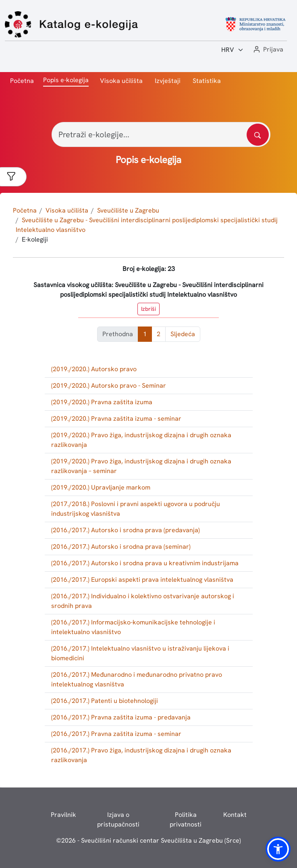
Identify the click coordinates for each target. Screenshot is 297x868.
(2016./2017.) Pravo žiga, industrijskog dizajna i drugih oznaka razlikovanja (141, 755)
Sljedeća (183, 334)
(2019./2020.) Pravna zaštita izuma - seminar (116, 418)
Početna (22, 81)
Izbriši (148, 309)
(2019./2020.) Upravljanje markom (101, 487)
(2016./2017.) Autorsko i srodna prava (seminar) (121, 547)
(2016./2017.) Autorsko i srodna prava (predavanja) (126, 530)
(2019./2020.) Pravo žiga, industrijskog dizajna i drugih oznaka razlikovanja (141, 440)
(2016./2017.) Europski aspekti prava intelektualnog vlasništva (142, 580)
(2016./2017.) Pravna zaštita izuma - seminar (116, 734)
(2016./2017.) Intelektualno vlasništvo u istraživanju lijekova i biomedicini (140, 653)
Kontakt (235, 815)
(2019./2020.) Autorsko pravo (94, 369)
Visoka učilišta (121, 81)
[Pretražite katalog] (258, 135)
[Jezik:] (233, 50)
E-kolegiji (35, 239)
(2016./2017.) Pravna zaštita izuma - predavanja (121, 717)
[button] (268, 50)
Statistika (207, 81)
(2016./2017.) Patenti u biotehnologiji (105, 701)
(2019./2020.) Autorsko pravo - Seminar (109, 385)
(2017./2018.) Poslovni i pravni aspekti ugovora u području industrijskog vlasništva (136, 509)
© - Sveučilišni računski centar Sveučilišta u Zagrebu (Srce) (148, 840)
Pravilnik (63, 815)
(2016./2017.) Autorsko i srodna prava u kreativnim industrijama (145, 563)
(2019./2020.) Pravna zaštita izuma (102, 402)
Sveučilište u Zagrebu (128, 210)
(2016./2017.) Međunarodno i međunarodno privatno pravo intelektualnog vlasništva (137, 679)
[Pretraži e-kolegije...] (161, 134)
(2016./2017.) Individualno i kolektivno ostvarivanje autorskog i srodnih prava (143, 601)
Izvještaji (168, 81)
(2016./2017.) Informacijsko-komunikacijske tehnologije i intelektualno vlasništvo (133, 627)
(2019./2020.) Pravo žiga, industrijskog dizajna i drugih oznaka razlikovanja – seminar (141, 466)
